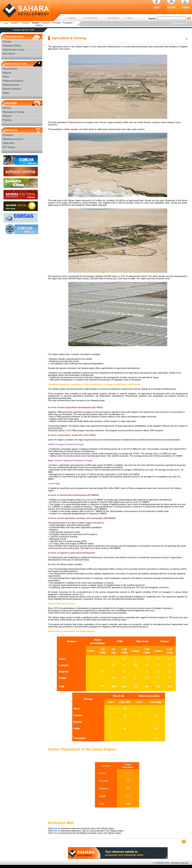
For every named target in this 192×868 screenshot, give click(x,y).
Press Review (91, 18)
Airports (8, 73)
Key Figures (113, 18)
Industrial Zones (12, 85)
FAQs (129, 18)
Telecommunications (14, 81)
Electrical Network (12, 89)
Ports (7, 77)
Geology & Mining (12, 46)
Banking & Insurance (14, 139)
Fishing (7, 108)
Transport (9, 135)
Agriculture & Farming (14, 112)
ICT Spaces (10, 147)
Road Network (11, 69)
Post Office (9, 143)
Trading (8, 120)
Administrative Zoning (14, 50)
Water (7, 93)
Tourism (8, 116)
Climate (8, 42)
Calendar (72, 18)
